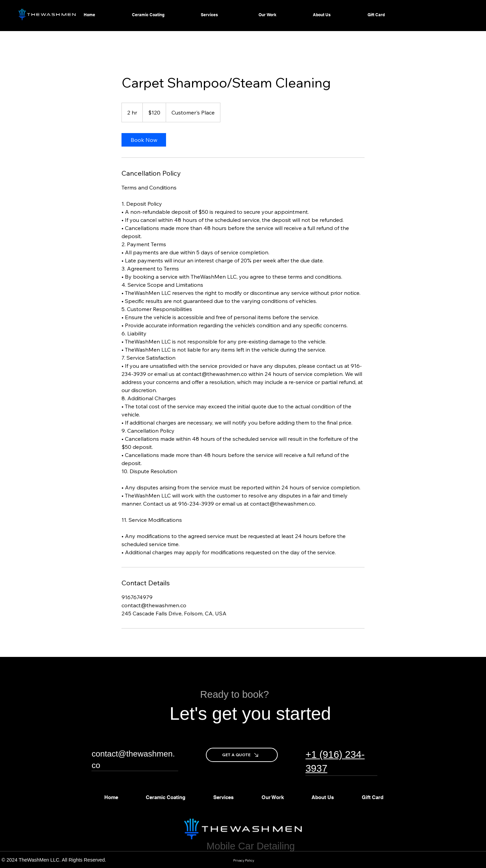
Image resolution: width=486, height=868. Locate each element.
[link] (144, 140)
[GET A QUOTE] (242, 755)
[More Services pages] (248, 15)
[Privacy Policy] (244, 861)
